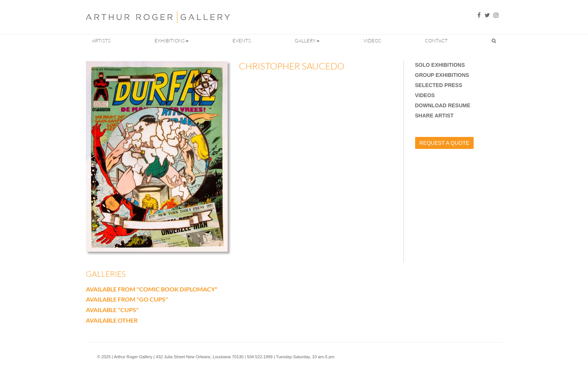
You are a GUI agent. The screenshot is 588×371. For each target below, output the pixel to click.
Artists (101, 41)
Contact (436, 41)
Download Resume (443, 105)
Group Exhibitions (442, 75)
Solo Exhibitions (440, 65)
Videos (372, 41)
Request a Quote (445, 143)
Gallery (307, 41)
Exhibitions (172, 41)
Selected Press (439, 85)
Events (242, 41)
